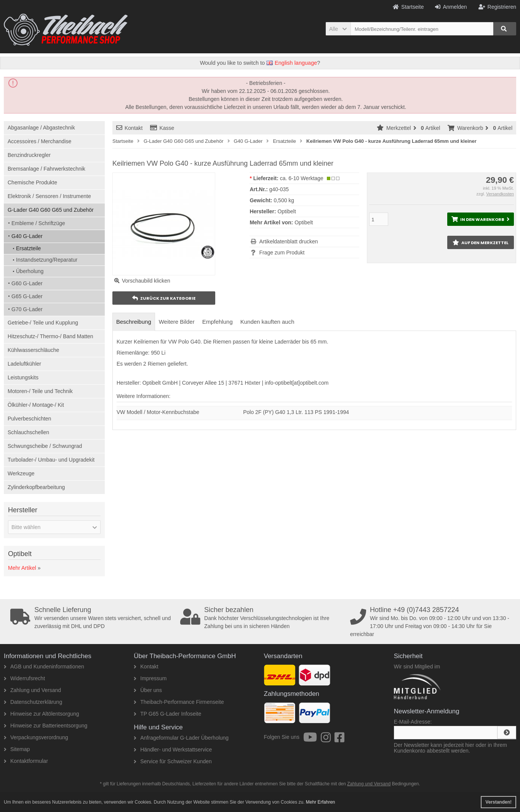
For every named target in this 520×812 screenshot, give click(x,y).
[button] (338, 29)
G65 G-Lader (27, 296)
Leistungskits (23, 377)
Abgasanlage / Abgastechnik (41, 128)
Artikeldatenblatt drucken (288, 241)
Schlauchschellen (28, 432)
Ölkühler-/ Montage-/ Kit (36, 405)
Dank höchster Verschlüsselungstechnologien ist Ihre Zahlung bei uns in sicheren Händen (262, 618)
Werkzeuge (21, 473)
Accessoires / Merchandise (39, 141)
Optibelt (304, 222)
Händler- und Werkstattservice (173, 750)
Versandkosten (500, 194)
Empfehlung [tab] (218, 322)
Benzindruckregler (29, 155)
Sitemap (17, 749)
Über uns (148, 690)
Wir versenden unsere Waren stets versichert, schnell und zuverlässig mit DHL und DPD (93, 618)
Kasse (162, 128)
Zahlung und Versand (32, 690)
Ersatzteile (28, 248)
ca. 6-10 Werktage (302, 178)
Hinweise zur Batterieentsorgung (46, 726)
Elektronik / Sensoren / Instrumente (49, 196)
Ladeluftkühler (24, 364)
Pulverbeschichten (29, 419)
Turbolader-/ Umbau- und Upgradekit (51, 460)
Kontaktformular (26, 761)
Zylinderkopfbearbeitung (36, 487)
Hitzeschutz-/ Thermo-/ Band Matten (50, 336)
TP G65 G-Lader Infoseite (167, 714)
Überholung (30, 271)
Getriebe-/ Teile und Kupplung (43, 323)
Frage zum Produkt (282, 253)
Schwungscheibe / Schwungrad (45, 446)
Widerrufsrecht (24, 678)
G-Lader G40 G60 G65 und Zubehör (51, 210)
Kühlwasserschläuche (33, 350)
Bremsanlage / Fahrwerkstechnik (46, 169)
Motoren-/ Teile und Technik (40, 391)
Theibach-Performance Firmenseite (179, 702)
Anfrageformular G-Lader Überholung (181, 738)
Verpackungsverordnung (36, 737)
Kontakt (129, 128)
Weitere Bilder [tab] (177, 322)
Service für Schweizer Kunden (173, 761)
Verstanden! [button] (498, 802)
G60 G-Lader (27, 283)
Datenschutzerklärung (33, 702)
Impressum (150, 678)
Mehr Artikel (22, 568)
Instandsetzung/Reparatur (47, 260)
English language (292, 63)
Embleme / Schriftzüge (38, 223)
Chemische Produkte (32, 182)
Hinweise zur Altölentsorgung (42, 714)
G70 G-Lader (27, 309)
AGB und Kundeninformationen (44, 667)
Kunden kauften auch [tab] (267, 322)
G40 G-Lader (27, 236)
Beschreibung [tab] (134, 322)
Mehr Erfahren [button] (321, 802)
